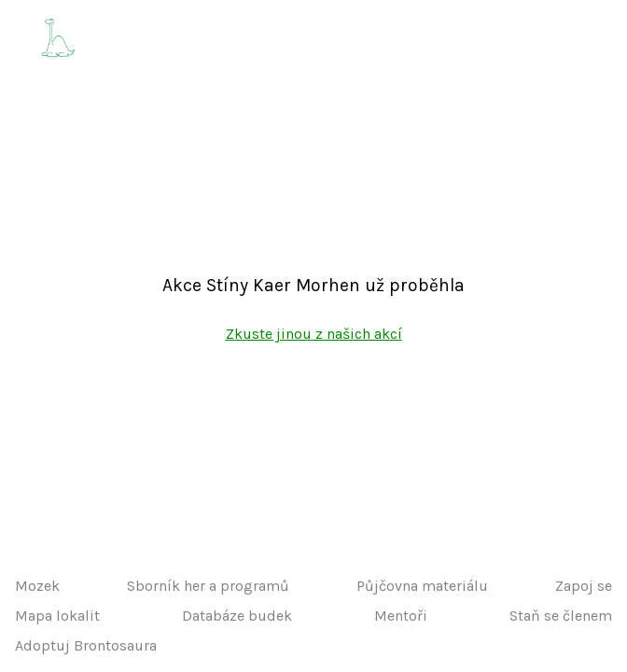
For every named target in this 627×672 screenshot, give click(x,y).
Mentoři (401, 616)
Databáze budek (237, 616)
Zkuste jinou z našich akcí (314, 334)
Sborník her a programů (208, 586)
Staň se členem (561, 616)
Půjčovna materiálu (422, 586)
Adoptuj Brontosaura (86, 645)
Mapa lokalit (57, 616)
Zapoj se (584, 586)
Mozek (37, 586)
